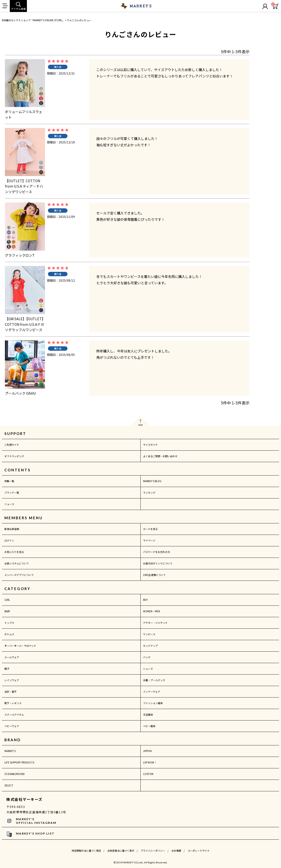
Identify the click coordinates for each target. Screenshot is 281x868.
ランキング (149, 492)
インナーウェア (152, 692)
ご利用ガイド (12, 445)
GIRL (7, 600)
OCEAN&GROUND (15, 774)
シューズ (148, 669)
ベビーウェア (12, 726)
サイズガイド (150, 445)
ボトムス (9, 634)
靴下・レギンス (13, 703)
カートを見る (150, 529)
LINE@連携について (154, 575)
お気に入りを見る (14, 552)
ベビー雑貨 (149, 726)
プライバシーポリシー (153, 851)
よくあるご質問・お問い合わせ (160, 456)
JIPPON (147, 751)
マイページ (149, 540)
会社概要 (176, 851)
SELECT (9, 785)
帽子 (7, 669)
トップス (9, 623)
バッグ (147, 657)
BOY (145, 600)
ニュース (9, 504)
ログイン (9, 540)
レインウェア (12, 680)
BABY (7, 611)
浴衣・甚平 (11, 692)
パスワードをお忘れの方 (157, 552)
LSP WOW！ (150, 762)
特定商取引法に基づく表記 (86, 851)
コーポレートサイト (199, 851)
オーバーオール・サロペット (20, 646)
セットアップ (150, 646)
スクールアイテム (14, 715)
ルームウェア (12, 657)
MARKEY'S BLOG (152, 481)
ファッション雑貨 (153, 703)
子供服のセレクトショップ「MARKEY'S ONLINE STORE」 (33, 20)
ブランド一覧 (12, 492)
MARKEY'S (10, 751)
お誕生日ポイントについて (158, 563)
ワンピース (149, 634)
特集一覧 (9, 481)
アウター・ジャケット (155, 623)
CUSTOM (148, 774)
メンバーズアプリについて (19, 575)
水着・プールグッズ (154, 680)
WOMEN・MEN (152, 611)
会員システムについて (17, 563)
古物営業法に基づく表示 (121, 851)
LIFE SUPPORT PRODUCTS (19, 762)
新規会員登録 (12, 529)
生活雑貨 (148, 715)
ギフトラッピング (14, 456)
